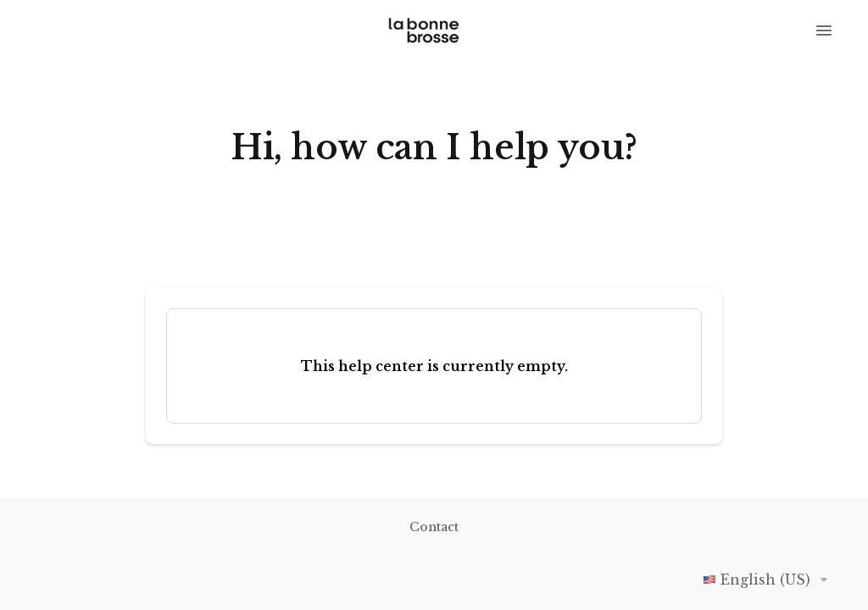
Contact (434, 527)
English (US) (768, 579)
